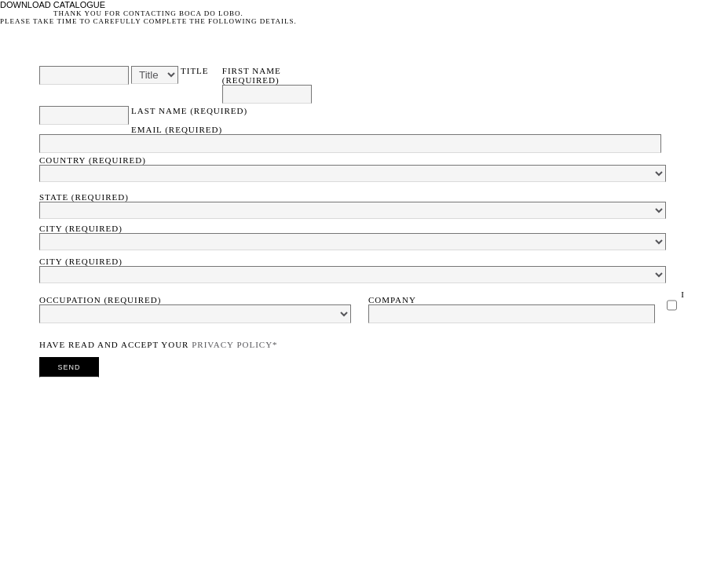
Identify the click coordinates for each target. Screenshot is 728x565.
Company (392, 300)
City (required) (81, 228)
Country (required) (93, 160)
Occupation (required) (100, 300)
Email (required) (177, 129)
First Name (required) (252, 75)
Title (195, 71)
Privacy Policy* (234, 344)
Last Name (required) (189, 111)
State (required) (84, 197)
